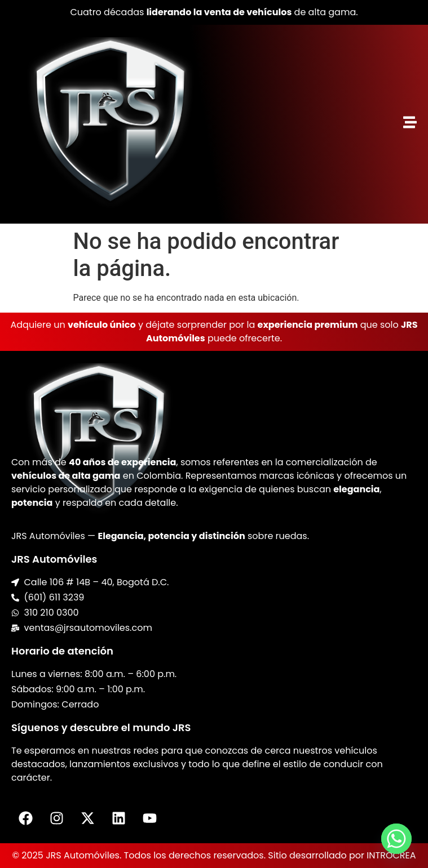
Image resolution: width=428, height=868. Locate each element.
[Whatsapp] (396, 839)
